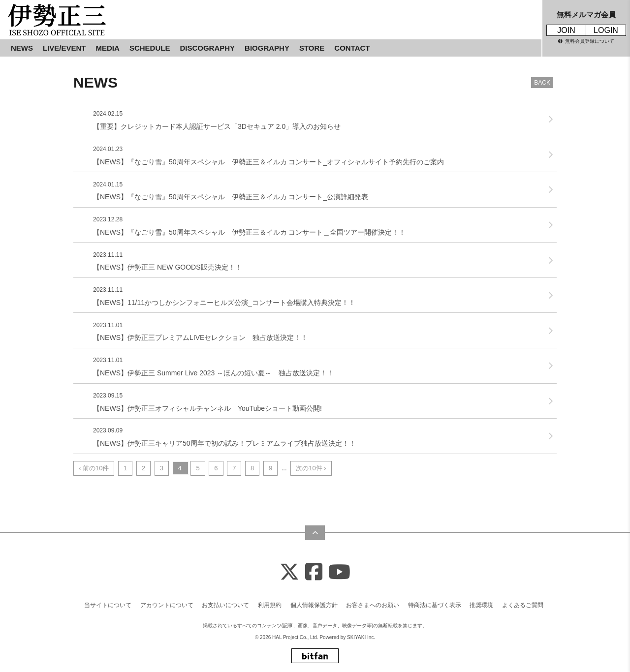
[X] (289, 572)
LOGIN (606, 30)
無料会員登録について (586, 41)
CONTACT (352, 48)
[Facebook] (314, 572)
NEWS (22, 48)
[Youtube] (339, 572)
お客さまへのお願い (373, 605)
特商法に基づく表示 (435, 605)
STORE (312, 48)
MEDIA (108, 48)
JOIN (566, 30)
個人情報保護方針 (314, 605)
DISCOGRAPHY (207, 48)
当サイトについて (108, 605)
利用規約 (270, 605)
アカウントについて (167, 605)
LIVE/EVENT (64, 48)
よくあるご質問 (523, 605)
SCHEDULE (150, 48)
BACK (542, 83)
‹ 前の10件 (94, 468)
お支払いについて (225, 605)
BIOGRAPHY (267, 48)
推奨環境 (481, 605)
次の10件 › (311, 468)
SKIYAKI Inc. (361, 637)
